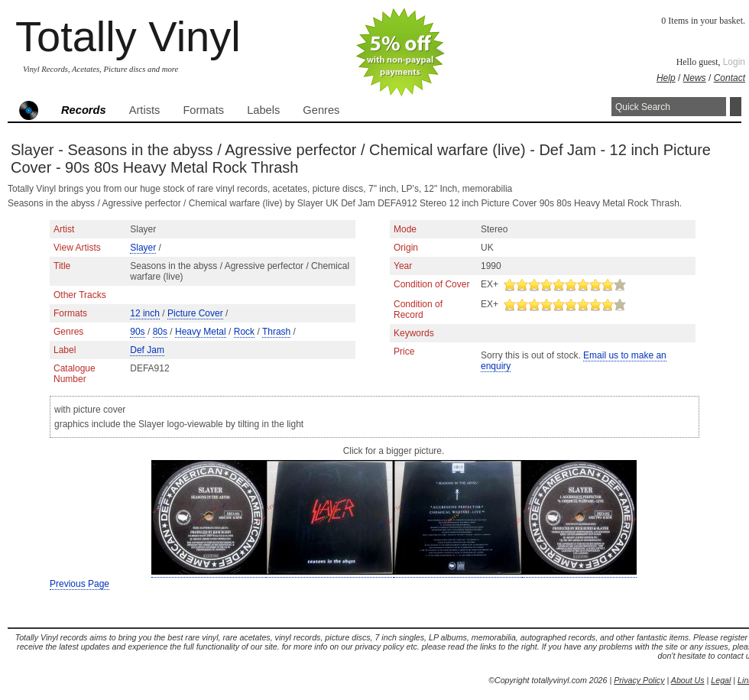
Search (736, 107)
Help (666, 78)
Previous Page (79, 584)
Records (84, 110)
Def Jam (147, 350)
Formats (203, 110)
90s (137, 332)
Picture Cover (195, 313)
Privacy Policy (639, 680)
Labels (263, 110)
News (695, 78)
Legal (721, 680)
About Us (688, 680)
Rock (244, 332)
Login (734, 62)
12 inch (145, 313)
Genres (321, 110)
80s (160, 332)
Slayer (143, 248)
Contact (730, 78)
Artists (145, 110)
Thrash (276, 332)
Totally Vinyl (128, 36)
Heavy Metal (201, 332)
